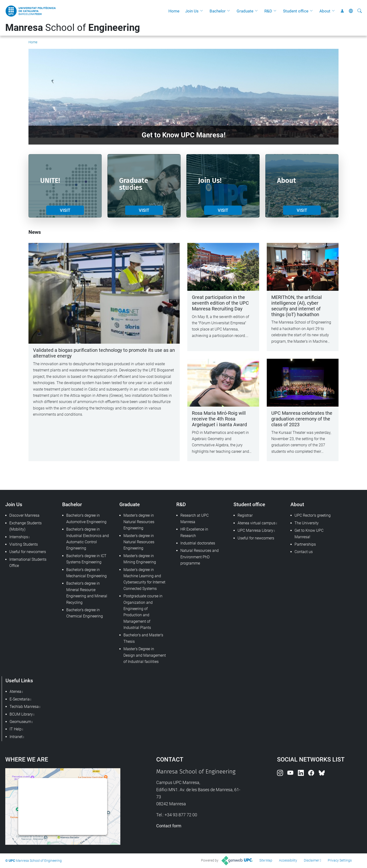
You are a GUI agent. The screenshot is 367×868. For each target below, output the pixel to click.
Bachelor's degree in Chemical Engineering (85, 613)
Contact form (169, 826)
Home (174, 11)
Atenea (15, 692)
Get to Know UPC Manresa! (309, 534)
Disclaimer (311, 860)
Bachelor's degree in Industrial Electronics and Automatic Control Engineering (88, 539)
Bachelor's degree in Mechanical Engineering (86, 573)
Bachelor (218, 11)
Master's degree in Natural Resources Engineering (139, 522)
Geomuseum (20, 722)
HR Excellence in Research (194, 532)
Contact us (304, 552)
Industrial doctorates (198, 543)
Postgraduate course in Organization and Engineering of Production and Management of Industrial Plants (143, 612)
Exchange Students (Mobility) (25, 526)
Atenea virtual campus (256, 523)
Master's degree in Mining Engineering (140, 559)
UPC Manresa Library (255, 530)
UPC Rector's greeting (313, 515)
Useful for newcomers (28, 552)
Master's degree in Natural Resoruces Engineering (139, 542)
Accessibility (288, 860)
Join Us (192, 11)
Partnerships (305, 544)
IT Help (16, 729)
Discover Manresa (24, 515)
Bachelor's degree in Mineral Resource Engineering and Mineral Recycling (87, 593)
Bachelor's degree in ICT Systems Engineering (86, 559)
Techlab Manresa (24, 707)
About (325, 11)
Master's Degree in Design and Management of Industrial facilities (145, 655)
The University (307, 523)
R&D (268, 11)
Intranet (16, 737)
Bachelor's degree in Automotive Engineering (86, 518)
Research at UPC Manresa (195, 518)
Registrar (245, 515)
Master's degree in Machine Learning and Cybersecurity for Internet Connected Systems (144, 579)
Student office (296, 11)
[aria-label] (360, 11)
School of (73, 28)
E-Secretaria (20, 699)
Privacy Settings (340, 860)
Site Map (266, 860)
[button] (203, 11)
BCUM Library (21, 714)
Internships (19, 537)
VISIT (65, 210)
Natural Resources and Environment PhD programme (200, 557)
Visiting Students (24, 544)
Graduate (245, 11)
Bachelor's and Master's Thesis (143, 638)
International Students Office (28, 563)
